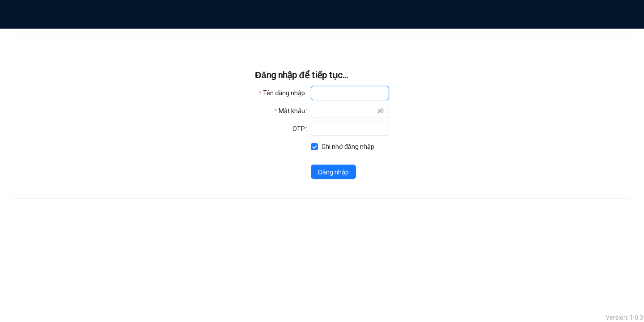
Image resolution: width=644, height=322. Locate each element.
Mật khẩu (292, 111)
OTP (299, 129)
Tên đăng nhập (284, 93)
